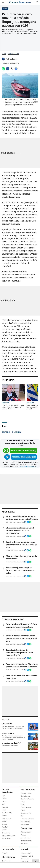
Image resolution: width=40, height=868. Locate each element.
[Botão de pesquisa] (37, 2)
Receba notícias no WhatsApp (23, 451)
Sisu (22, 816)
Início (4, 54)
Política (4, 801)
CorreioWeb (8, 849)
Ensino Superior (26, 796)
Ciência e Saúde (14, 54)
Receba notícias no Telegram (24, 457)
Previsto (23, 835)
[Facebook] (8, 70)
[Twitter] (12, 70)
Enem (23, 805)
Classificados (8, 857)
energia (17, 432)
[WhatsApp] (3, 70)
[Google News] (16, 70)
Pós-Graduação (26, 822)
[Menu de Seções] (3, 2)
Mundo (4, 810)
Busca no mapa (25, 859)
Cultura (23, 810)
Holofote (4, 824)
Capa (3, 796)
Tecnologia (5, 827)
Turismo (4, 830)
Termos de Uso (6, 838)
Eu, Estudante (28, 789)
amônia (7, 432)
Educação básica (26, 793)
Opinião (4, 821)
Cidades (4, 799)
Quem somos (6, 833)
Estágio (23, 802)
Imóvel (24, 849)
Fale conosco (25, 825)
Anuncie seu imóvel (27, 856)
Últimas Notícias (26, 807)
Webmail (4, 853)
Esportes (4, 816)
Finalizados (24, 843)
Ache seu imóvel (26, 853)
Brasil (3, 804)
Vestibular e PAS (26, 813)
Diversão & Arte (7, 813)
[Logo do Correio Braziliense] (20, 2)
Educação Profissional (28, 819)
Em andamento (26, 838)
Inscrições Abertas (27, 841)
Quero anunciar (6, 861)
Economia (5, 807)
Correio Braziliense (7, 791)
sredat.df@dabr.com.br (28, 467)
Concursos (26, 828)
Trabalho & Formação (27, 799)
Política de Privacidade (9, 836)
